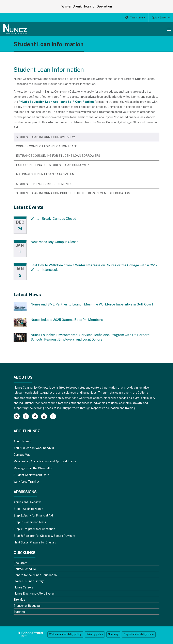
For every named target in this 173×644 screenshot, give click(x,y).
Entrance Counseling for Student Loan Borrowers (58, 156)
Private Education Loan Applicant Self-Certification (56, 102)
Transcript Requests (27, 606)
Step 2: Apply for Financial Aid (33, 515)
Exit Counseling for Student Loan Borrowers (53, 165)
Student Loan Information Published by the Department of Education (73, 193)
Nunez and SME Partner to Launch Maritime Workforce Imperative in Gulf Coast (92, 304)
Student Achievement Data (31, 475)
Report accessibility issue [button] (139, 634)
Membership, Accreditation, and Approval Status (45, 461)
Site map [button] (113, 634)
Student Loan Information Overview (45, 137)
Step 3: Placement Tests (30, 522)
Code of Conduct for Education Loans (47, 146)
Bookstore (20, 563)
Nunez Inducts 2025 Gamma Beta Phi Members (67, 320)
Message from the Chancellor (33, 468)
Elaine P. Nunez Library (29, 581)
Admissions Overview (27, 502)
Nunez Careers (23, 587)
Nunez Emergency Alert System (34, 594)
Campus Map (22, 455)
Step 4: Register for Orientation (34, 529)
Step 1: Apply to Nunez (28, 509)
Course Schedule (25, 569)
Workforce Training (26, 482)
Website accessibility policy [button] (65, 634)
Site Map (19, 600)
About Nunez (22, 441)
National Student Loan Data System (45, 174)
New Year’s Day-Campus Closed (54, 242)
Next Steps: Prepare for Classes (35, 542)
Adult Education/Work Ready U (34, 448)
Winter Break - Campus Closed (53, 219)
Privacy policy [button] (95, 634)
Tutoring (19, 612)
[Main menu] (169, 29)
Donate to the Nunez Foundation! (35, 575)
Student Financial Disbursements (44, 184)
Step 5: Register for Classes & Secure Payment (44, 536)
